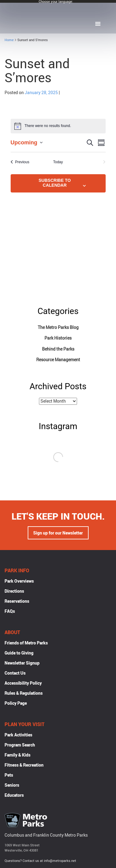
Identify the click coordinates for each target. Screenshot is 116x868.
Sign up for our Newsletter (58, 533)
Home (9, 40)
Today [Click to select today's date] (58, 162)
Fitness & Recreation (24, 765)
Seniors (12, 785)
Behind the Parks (58, 349)
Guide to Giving (19, 653)
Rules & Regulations (24, 693)
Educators (14, 795)
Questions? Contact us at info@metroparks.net (40, 861)
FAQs (10, 611)
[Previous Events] (20, 162)
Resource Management (58, 360)
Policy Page (16, 703)
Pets (9, 775)
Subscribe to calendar (55, 183)
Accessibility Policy (23, 683)
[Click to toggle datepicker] (27, 143)
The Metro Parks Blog (58, 327)
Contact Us (15, 673)
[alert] (58, 126)
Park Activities (18, 735)
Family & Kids (18, 755)
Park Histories (58, 338)
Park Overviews (19, 581)
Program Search (20, 745)
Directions (14, 591)
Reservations (17, 601)
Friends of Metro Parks (26, 643)
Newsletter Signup (22, 663)
